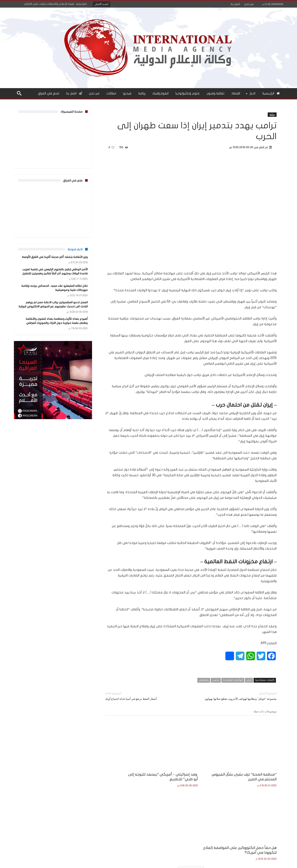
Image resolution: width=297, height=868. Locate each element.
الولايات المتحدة (233, 680)
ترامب (216, 680)
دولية (272, 114)
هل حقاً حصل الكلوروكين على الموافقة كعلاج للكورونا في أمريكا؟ (136, 769)
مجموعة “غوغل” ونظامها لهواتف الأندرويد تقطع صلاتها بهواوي (237, 696)
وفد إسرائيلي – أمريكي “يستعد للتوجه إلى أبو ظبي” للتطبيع (192, 766)
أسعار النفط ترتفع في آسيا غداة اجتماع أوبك (145, 696)
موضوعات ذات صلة (265, 711)
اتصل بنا (235, 4)
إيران (249, 680)
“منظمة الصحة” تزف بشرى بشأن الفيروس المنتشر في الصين (251, 766)
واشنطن (204, 680)
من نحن (249, 4)
